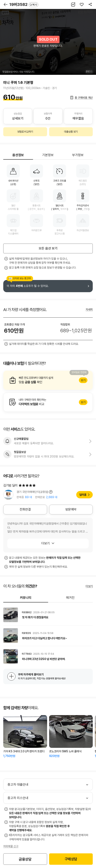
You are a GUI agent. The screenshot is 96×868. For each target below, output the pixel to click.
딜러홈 (83, 495)
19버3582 (24, 4)
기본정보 (48, 155)
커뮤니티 (26, 598)
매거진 (70, 598)
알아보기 (48, 380)
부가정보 (78, 155)
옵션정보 (18, 155)
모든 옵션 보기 (48, 248)
